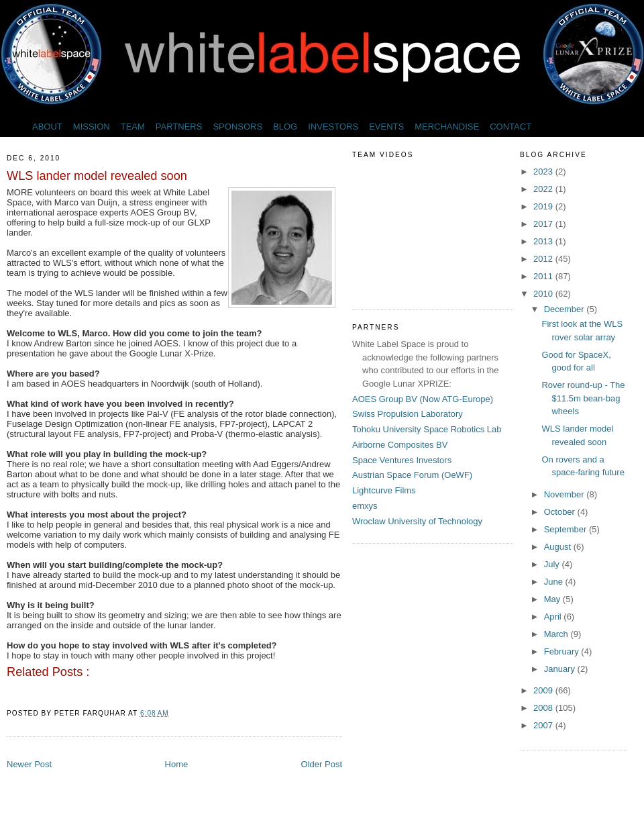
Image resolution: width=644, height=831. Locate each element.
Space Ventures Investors (402, 460)
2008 (544, 708)
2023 (544, 172)
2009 (544, 690)
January (561, 669)
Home (177, 764)
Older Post (322, 764)
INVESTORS (333, 127)
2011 (544, 276)
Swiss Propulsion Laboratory (408, 414)
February (563, 651)
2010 (544, 294)
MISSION (92, 127)
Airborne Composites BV (400, 445)
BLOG (285, 127)
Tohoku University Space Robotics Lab (427, 429)
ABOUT (47, 127)
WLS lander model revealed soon (97, 176)
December (566, 309)
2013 (544, 241)
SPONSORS (237, 127)
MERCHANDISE (447, 127)
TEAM (133, 127)
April (554, 617)
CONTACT (511, 127)
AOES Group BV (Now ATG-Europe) (423, 399)
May (553, 599)
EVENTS (386, 127)
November (566, 494)
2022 (544, 189)
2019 (544, 206)
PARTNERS (179, 127)
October (561, 512)
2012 (544, 259)
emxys (365, 506)
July (553, 564)
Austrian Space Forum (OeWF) (412, 475)
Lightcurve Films (384, 490)
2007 (544, 725)
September (567, 529)
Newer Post (29, 764)
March (557, 634)
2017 (544, 224)
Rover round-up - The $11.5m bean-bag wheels (583, 398)
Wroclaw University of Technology (417, 521)
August (559, 547)
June (555, 582)
